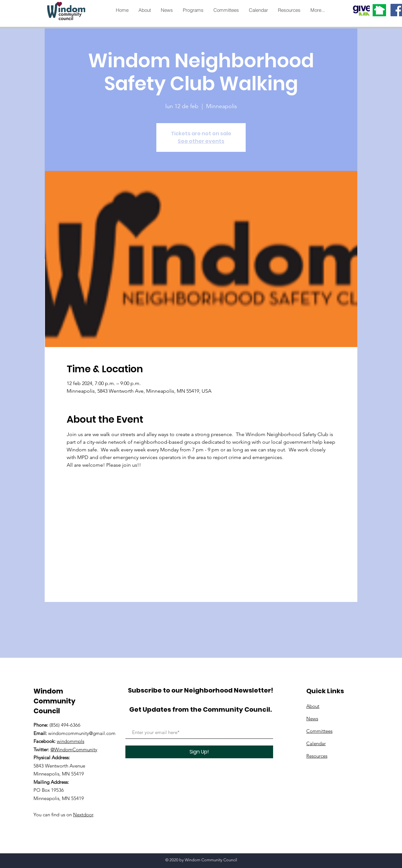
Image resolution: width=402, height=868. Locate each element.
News (312, 719)
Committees (319, 731)
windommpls (71, 741)
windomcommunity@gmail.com (82, 733)
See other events (201, 141)
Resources (317, 756)
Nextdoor (83, 815)
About (313, 706)
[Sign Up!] (199, 752)
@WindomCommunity (74, 749)
